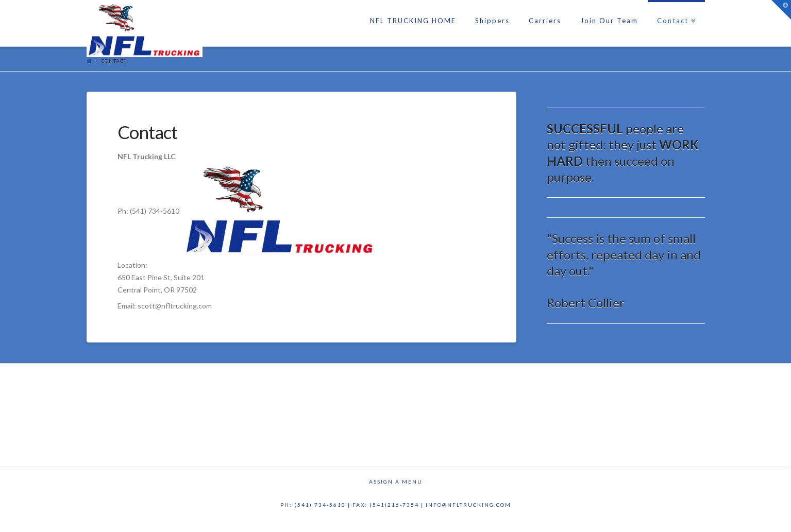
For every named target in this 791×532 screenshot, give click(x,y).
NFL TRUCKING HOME (413, 21)
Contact (675, 12)
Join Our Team (609, 21)
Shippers (492, 21)
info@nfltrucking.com (468, 505)
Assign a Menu (396, 482)
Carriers (545, 21)
